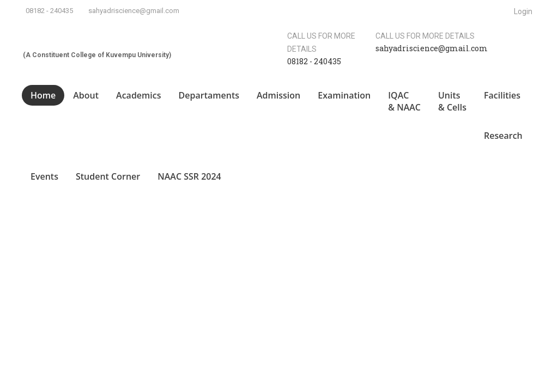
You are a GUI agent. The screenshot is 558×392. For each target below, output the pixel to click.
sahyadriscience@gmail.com (134, 11)
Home (43, 95)
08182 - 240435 (49, 11)
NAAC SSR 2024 (189, 176)
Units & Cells (452, 102)
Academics (138, 95)
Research (503, 136)
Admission (278, 95)
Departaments (209, 95)
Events (44, 176)
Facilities (502, 95)
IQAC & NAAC (404, 102)
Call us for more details (425, 36)
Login (523, 11)
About (86, 95)
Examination (344, 95)
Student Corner (108, 176)
